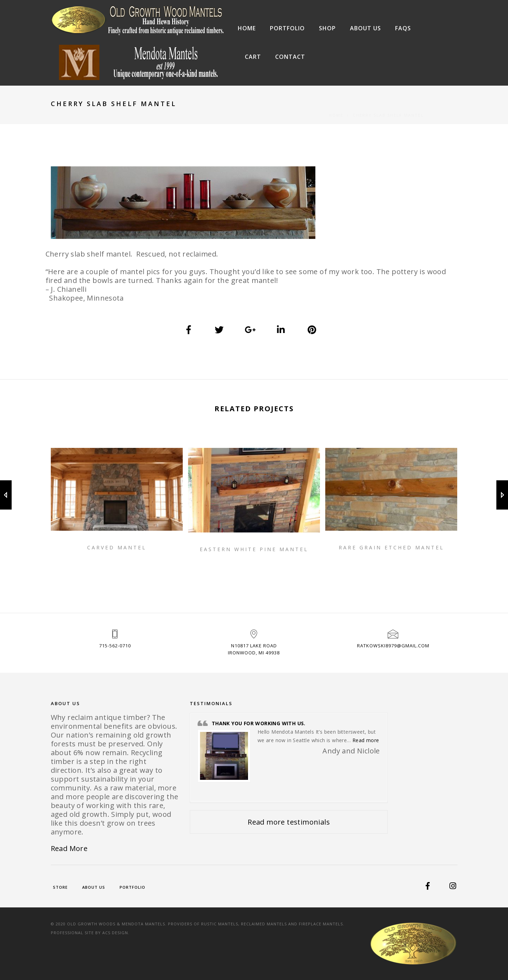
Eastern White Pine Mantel (254, 549)
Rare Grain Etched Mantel (391, 547)
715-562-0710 (115, 646)
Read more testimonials (289, 822)
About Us (365, 28)
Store (60, 887)
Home (247, 28)
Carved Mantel (117, 547)
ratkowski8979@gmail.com (393, 646)
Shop (327, 28)
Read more (366, 740)
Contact (290, 57)
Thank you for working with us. (259, 723)
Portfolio (287, 28)
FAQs (403, 28)
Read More (69, 848)
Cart (253, 57)
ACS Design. (116, 933)
